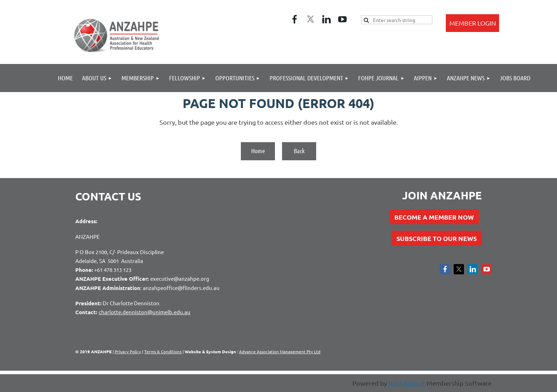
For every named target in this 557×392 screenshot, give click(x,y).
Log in (472, 23)
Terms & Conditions (163, 351)
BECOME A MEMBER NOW (434, 217)
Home (258, 151)
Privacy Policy (128, 351)
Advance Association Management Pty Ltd (280, 351)
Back (299, 151)
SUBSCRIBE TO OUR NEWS (437, 238)
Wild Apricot (407, 383)
